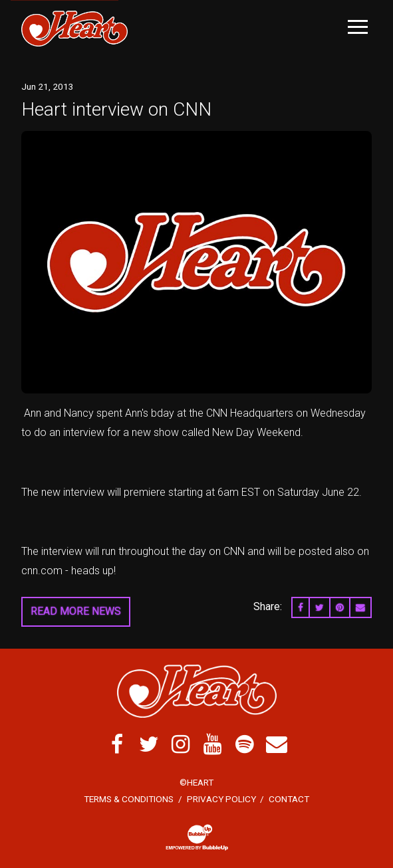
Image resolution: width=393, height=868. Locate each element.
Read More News (76, 611)
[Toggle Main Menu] (358, 27)
